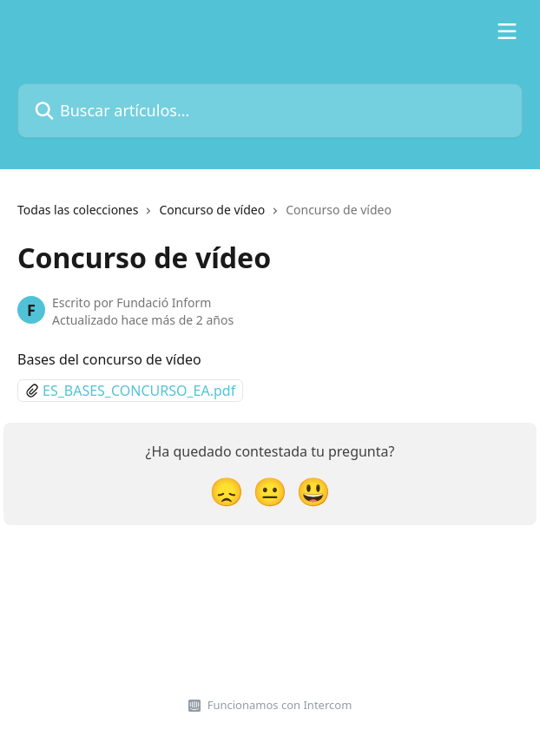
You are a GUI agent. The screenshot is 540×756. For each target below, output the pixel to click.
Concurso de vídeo (212, 210)
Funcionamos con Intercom (280, 705)
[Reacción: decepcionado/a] (227, 491)
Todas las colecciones (78, 210)
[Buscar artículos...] (270, 111)
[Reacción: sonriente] (313, 491)
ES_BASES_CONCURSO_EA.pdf (139, 391)
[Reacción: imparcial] (270, 491)
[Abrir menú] (507, 31)
